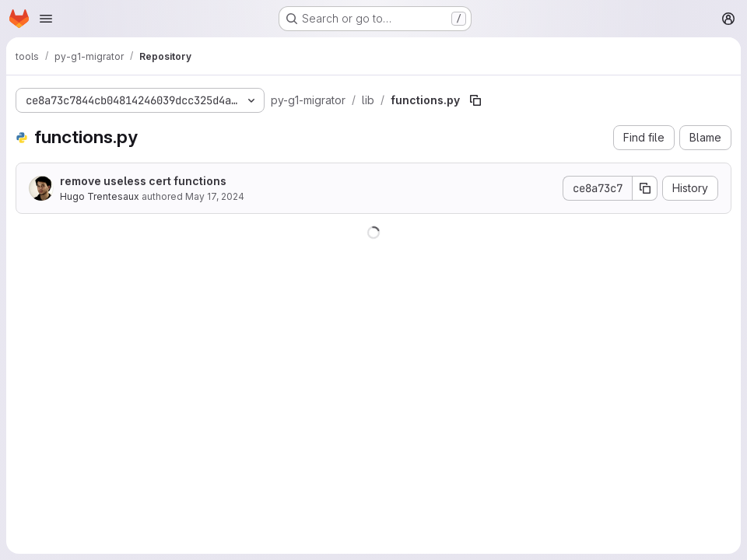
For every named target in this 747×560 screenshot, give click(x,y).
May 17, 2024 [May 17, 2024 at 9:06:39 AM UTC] (215, 196)
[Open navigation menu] (46, 19)
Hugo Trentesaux (100, 196)
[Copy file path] (475, 100)
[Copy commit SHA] (645, 188)
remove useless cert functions (143, 181)
